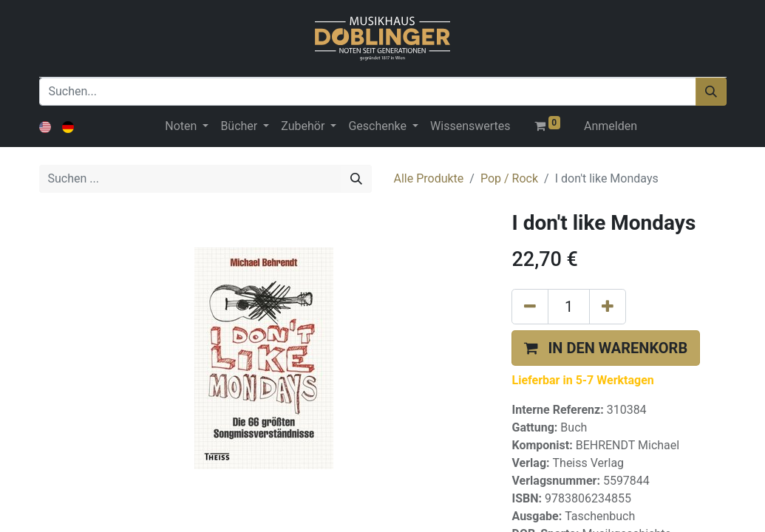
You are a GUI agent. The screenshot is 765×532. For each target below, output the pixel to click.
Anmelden (611, 126)
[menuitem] (470, 126)
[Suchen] (711, 92)
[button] (606, 348)
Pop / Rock (509, 178)
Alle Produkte (429, 178)
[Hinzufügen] (608, 307)
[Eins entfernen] (530, 307)
